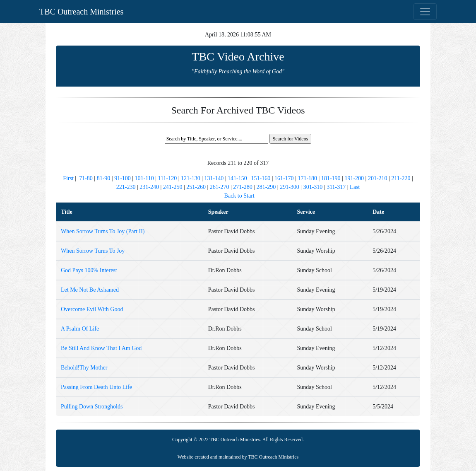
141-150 (237, 178)
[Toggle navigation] (425, 12)
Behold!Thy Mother (84, 368)
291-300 (290, 187)
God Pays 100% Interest (89, 270)
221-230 (126, 187)
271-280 (243, 187)
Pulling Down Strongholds (92, 407)
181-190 (331, 178)
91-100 (123, 178)
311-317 (336, 187)
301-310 (313, 187)
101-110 (144, 178)
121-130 (191, 178)
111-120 (168, 178)
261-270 (220, 187)
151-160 (261, 178)
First (69, 178)
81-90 (104, 178)
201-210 (378, 178)
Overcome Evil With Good (92, 309)
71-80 (86, 178)
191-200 (354, 178)
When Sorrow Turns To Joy (93, 251)
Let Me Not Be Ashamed (90, 290)
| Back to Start (238, 196)
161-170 (284, 178)
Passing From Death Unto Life (96, 387)
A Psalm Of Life (80, 329)
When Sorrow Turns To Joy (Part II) (103, 231)
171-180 (307, 178)
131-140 (214, 178)
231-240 (149, 187)
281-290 (266, 187)
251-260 (196, 187)
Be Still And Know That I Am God (101, 348)
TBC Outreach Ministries (81, 12)
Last (355, 187)
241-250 (173, 187)
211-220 (401, 178)
